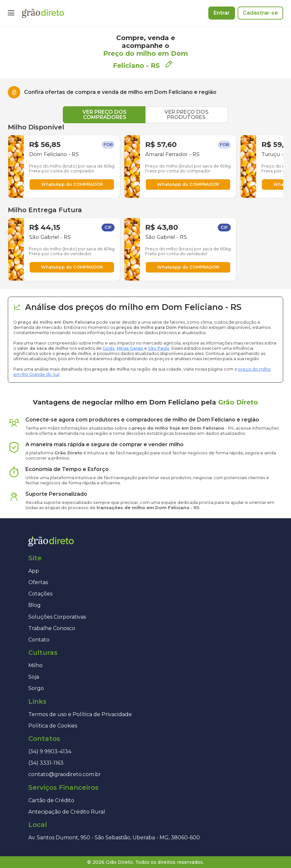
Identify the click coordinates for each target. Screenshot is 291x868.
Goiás (109, 348)
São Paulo (159, 348)
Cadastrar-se (260, 13)
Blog (35, 605)
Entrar (222, 13)
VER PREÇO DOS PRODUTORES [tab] (187, 115)
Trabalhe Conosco (52, 628)
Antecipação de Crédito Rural (67, 812)
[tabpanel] (145, 202)
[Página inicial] (43, 13)
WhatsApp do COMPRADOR (72, 184)
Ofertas (38, 582)
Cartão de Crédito (51, 800)
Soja (34, 677)
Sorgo (36, 688)
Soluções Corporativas (57, 617)
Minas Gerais (130, 348)
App (34, 571)
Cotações (40, 594)
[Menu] (11, 13)
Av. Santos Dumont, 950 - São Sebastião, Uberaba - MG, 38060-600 (114, 838)
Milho (35, 665)
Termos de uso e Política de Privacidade (80, 714)
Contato (39, 640)
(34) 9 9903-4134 (50, 751)
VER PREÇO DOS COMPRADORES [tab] (104, 115)
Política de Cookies (53, 726)
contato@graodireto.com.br (65, 774)
